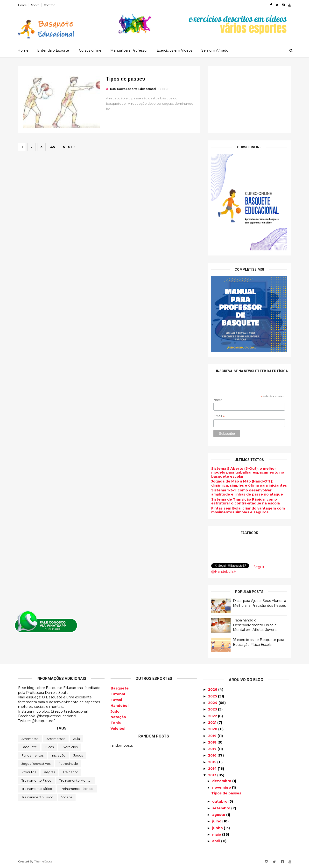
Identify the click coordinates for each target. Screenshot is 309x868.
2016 (213, 755)
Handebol (119, 706)
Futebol (118, 694)
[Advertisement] (249, 99)
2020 (213, 729)
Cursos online (90, 50)
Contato (49, 5)
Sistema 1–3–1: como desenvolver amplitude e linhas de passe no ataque (247, 492)
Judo (115, 711)
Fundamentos (32, 755)
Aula (77, 739)
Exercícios (70, 747)
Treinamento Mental (75, 780)
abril (217, 841)
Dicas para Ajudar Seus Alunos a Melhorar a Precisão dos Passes (260, 603)
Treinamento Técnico (77, 789)
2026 (213, 689)
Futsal (116, 700)
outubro (220, 801)
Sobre (35, 5)
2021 (213, 723)
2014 (213, 769)
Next (69, 147)
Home (22, 5)
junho (218, 828)
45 (53, 147)
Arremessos (56, 739)
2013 (213, 775)
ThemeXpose (43, 861)
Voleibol (118, 729)
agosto (219, 815)
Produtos (29, 772)
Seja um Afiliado (215, 50)
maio (217, 834)
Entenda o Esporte (53, 50)
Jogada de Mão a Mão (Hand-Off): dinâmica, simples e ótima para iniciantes (249, 483)
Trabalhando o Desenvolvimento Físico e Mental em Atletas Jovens (255, 625)
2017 (213, 749)
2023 (213, 709)
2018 (213, 742)
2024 (213, 703)
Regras (49, 772)
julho (217, 821)
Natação (118, 717)
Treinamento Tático (37, 789)
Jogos (78, 755)
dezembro (222, 781)
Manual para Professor (129, 50)
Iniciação (58, 755)
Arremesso (30, 739)
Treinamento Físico (36, 780)
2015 (213, 762)
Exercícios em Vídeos (175, 50)
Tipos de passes (126, 79)
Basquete (29, 747)
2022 (213, 716)
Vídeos (67, 797)
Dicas (49, 747)
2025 (213, 696)
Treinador (70, 772)
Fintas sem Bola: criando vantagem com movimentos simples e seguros (248, 510)
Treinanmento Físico (37, 797)
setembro (222, 808)
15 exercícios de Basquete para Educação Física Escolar (259, 642)
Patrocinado (68, 764)
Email (219, 416)
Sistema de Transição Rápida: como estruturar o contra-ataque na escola (246, 501)
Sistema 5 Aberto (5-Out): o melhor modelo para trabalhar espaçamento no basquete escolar (248, 473)
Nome (218, 400)
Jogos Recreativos (36, 764)
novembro (222, 787)
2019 (213, 736)
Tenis (116, 723)
